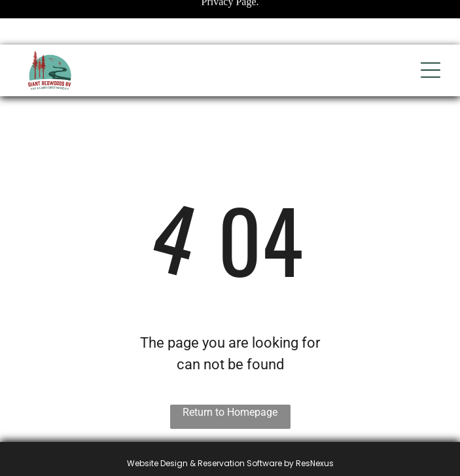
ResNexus (315, 463)
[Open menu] (431, 70)
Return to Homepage (230, 412)
